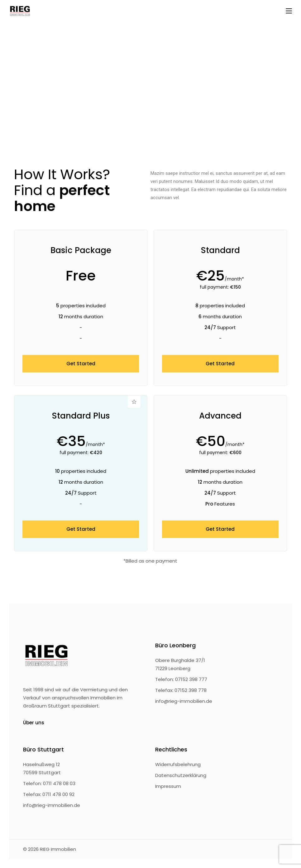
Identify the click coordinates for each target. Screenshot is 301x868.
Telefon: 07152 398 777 (181, 679)
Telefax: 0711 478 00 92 (49, 794)
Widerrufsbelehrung (178, 764)
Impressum (168, 786)
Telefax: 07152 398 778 (181, 690)
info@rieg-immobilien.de (184, 701)
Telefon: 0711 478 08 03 (49, 783)
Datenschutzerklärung (181, 775)
